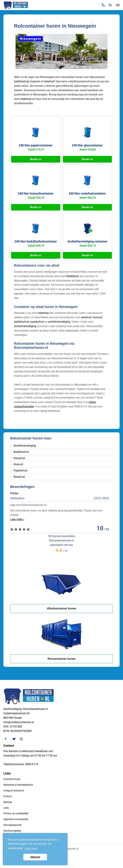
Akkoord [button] (35, 857)
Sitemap (8, 802)
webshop (26, 99)
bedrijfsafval (22, 81)
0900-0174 (32, 764)
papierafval (37, 322)
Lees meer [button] (31, 848)
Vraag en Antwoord (14, 791)
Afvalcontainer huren (62, 608)
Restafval (19, 477)
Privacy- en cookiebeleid (16, 813)
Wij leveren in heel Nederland (18, 785)
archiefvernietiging (59, 322)
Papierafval (20, 471)
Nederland (72, 276)
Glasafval (19, 458)
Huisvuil (18, 464)
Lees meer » (17, 519)
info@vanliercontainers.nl (19, 722)
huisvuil (35, 81)
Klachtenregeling (12, 831)
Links (6, 808)
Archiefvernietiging (25, 446)
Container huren (12, 779)
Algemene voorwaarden (16, 819)
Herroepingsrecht (13, 825)
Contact (8, 796)
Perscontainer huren (61, 659)
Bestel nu (36, 159)
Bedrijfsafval (21, 452)
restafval (49, 81)
